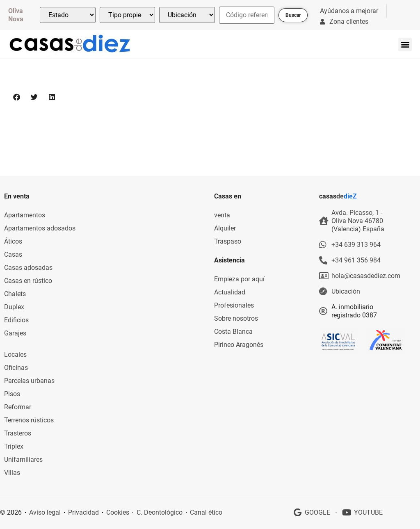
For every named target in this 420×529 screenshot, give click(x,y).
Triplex (14, 446)
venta (222, 215)
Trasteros (18, 433)
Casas (13, 254)
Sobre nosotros (236, 318)
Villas (12, 473)
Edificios (16, 320)
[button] (405, 44)
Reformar (18, 407)
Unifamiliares (23, 459)
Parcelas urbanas (29, 381)
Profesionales (234, 305)
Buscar (293, 15)
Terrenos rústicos (29, 420)
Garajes (15, 333)
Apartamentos (25, 215)
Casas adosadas (28, 268)
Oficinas (16, 368)
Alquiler (225, 228)
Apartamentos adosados (40, 228)
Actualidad (230, 292)
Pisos (12, 394)
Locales (15, 355)
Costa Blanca (233, 332)
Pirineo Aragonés (239, 345)
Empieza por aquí (239, 279)
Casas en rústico (28, 281)
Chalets (15, 294)
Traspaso (228, 241)
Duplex (14, 307)
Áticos (13, 241)
